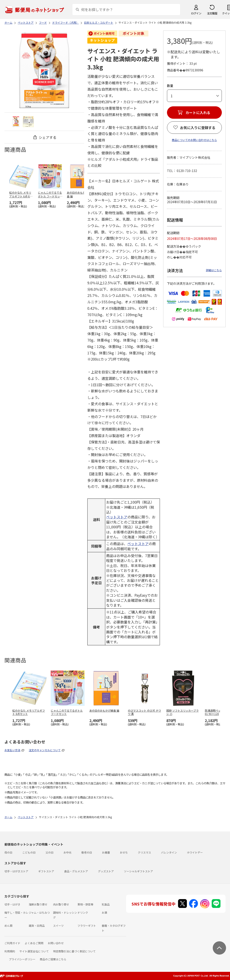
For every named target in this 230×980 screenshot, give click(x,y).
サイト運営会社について (34, 951)
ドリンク (83, 912)
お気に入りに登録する (198, 128)
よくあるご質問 (34, 943)
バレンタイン (169, 852)
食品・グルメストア (76, 871)
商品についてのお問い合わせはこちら (194, 140)
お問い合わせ (56, 943)
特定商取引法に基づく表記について (74, 951)
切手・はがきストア (16, 871)
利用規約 (10, 951)
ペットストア (117, 517)
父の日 (50, 852)
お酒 (104, 912)
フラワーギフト (87, 926)
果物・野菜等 (85, 904)
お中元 (67, 852)
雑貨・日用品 (37, 926)
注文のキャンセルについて (45, 750)
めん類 (8, 926)
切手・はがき (12, 904)
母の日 (8, 852)
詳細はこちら (214, 270)
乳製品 (106, 904)
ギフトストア (46, 871)
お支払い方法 (12, 750)
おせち (124, 852)
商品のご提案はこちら (53, 959)
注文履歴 (212, 13)
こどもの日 (29, 852)
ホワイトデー (195, 852)
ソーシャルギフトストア (138, 871)
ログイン (196, 13)
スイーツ (58, 926)
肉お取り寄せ (61, 904)
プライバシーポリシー (22, 959)
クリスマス (144, 852)
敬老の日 (87, 852)
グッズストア (106, 871)
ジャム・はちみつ (39, 912)
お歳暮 (106, 852)
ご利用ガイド (12, 943)
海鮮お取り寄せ (38, 904)
